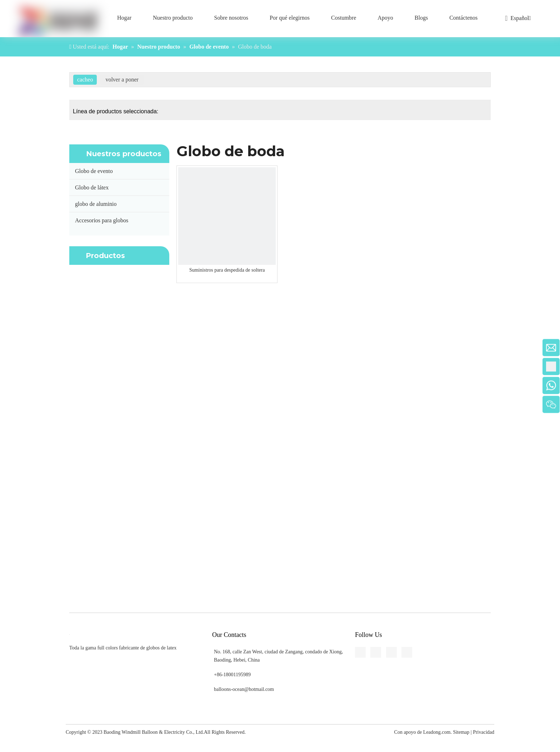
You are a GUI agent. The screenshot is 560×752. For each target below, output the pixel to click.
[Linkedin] (6, 244)
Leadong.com (437, 732)
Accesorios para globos (102, 220)
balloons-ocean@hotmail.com (244, 689)
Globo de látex (92, 187)
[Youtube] (6, 271)
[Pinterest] (6, 284)
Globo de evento (94, 171)
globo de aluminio (96, 204)
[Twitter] (6, 258)
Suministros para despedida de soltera (227, 270)
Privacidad (484, 732)
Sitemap (461, 732)
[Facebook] (6, 231)
